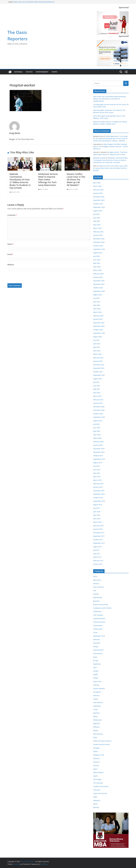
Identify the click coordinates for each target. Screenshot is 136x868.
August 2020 (98, 421)
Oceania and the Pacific (102, 744)
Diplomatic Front (99, 636)
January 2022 (98, 361)
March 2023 (97, 312)
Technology (97, 779)
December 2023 (99, 281)
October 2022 (98, 330)
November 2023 (99, 284)
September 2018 (99, 501)
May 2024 (97, 263)
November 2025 (99, 200)
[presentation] (22, 278)
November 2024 (99, 242)
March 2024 (97, 270)
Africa (95, 576)
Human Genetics (99, 688)
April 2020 (97, 435)
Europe (96, 660)
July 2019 (96, 466)
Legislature (97, 706)
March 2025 (97, 228)
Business (96, 601)
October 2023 (98, 288)
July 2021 (96, 382)
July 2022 (96, 340)
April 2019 (97, 477)
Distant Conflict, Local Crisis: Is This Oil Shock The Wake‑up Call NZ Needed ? (76, 180)
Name (11, 244)
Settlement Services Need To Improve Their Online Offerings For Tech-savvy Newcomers (48, 180)
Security (96, 765)
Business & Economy (101, 604)
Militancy (96, 727)
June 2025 (97, 218)
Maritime (96, 713)
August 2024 (98, 253)
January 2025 (98, 235)
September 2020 (99, 417)
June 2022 (97, 344)
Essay (95, 657)
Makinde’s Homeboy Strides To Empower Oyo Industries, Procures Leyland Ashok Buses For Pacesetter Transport (110, 160)
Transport (97, 790)
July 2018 (96, 508)
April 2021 (97, 393)
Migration (97, 723)
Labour (96, 699)
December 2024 (99, 239)
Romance (96, 762)
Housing (96, 685)
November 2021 (99, 368)
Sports (54, 72)
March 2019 (97, 480)
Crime (95, 632)
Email (10, 254)
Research (96, 758)
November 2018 (99, 494)
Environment (98, 653)
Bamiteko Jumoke (99, 158)
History (96, 678)
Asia (95, 590)
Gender (96, 671)
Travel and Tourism (100, 793)
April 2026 (97, 183)
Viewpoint (97, 800)
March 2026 (97, 186)
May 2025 (97, 221)
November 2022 (99, 326)
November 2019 (99, 452)
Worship (96, 807)
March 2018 (97, 522)
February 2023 (98, 316)
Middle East (97, 720)
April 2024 (97, 267)
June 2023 (97, 302)
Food (95, 667)
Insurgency (97, 692)
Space (95, 769)
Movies (96, 730)
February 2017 (98, 561)
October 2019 (98, 456)
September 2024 (99, 249)
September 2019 (99, 459)
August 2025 (98, 211)
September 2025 (99, 207)
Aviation (96, 594)
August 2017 (98, 547)
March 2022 (97, 354)
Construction (98, 629)
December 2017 (99, 533)
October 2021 (98, 372)
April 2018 (97, 519)
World (95, 804)
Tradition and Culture (101, 786)
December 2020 (99, 407)
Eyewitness (97, 664)
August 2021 (98, 379)
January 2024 (98, 277)
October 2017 (98, 540)
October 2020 (98, 414)
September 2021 (99, 375)
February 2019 (98, 484)
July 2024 (96, 256)
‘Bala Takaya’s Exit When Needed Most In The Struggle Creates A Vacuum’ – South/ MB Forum (110, 146)
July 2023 (96, 298)
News (95, 737)
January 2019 (98, 487)
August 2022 (98, 337)
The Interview (98, 783)
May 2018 (97, 515)
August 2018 (98, 505)
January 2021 (98, 403)
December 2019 (99, 449)
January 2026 (98, 193)
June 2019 (97, 470)
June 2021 (97, 386)
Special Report (98, 772)
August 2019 (98, 463)
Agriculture (97, 580)
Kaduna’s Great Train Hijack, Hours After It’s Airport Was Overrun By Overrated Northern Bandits (110, 168)
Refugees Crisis (99, 755)
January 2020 (98, 445)
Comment (12, 215)
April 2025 (97, 225)
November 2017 (99, 536)
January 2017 (98, 564)
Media (95, 716)
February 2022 (98, 358)
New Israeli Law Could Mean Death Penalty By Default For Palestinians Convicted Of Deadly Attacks (34, 3)
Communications (99, 622)
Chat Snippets (98, 615)
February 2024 (98, 274)
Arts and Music (99, 587)
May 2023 (97, 305)
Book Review (98, 597)
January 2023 (98, 319)
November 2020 (99, 410)
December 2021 (99, 365)
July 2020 (96, 424)
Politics (29, 72)
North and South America (102, 741)
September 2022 (99, 333)
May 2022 (97, 347)
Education (97, 643)
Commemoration (99, 618)
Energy (96, 646)
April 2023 (97, 309)
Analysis (96, 583)
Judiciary (96, 695)
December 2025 (99, 197)
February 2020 (98, 442)
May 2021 (97, 389)
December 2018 (99, 491)
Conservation (98, 625)
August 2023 (98, 295)
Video (95, 797)
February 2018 (98, 526)
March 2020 (97, 438)
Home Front (97, 681)
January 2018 (98, 529)
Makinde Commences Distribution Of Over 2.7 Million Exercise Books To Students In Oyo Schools (20, 181)
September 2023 (99, 291)
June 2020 (97, 428)
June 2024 (97, 260)
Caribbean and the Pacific (102, 608)
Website (11, 265)
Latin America (98, 702)
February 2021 (98, 400)
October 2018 (98, 498)
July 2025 (96, 214)
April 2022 (97, 351)
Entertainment (42, 72)
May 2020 (97, 431)
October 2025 (98, 204)
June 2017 (97, 554)
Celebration (97, 611)
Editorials (18, 72)
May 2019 (97, 473)
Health (96, 674)
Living (95, 709)
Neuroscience (98, 734)
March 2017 (97, 557)
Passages (96, 748)
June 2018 (97, 512)
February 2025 (98, 232)
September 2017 (99, 543)
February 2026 (98, 190)
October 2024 (98, 246)
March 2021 (97, 396)
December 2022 (99, 323)
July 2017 (96, 550)
